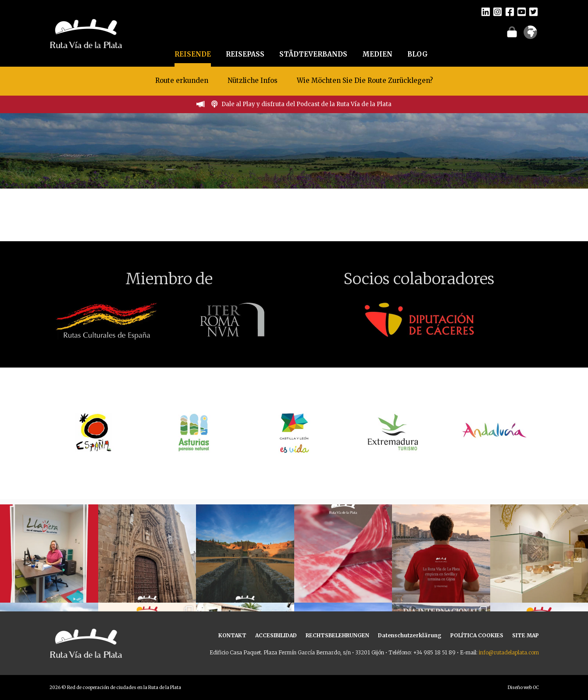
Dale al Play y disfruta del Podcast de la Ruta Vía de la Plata (306, 104)
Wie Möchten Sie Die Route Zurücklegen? (365, 80)
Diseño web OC (523, 687)
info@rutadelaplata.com (509, 652)
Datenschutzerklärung (410, 635)
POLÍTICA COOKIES (477, 635)
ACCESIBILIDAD (276, 635)
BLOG (418, 54)
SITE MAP (526, 635)
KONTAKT (232, 635)
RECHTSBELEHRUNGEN (337, 635)
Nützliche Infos (253, 80)
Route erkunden (182, 80)
